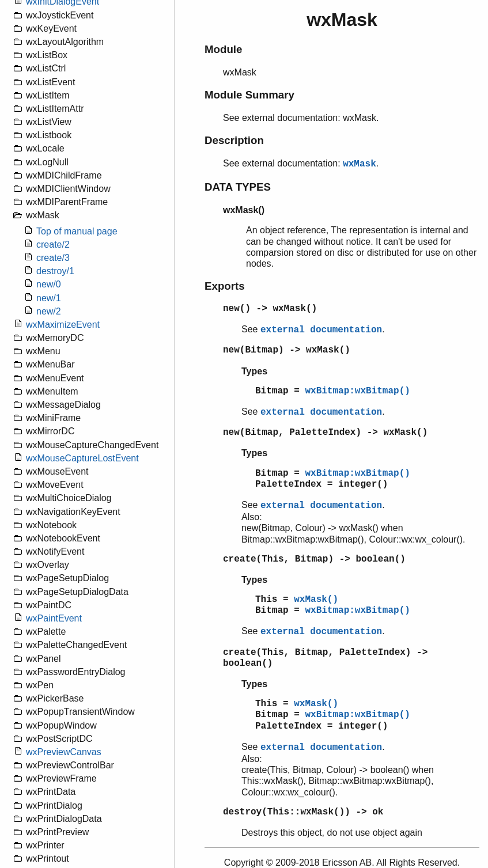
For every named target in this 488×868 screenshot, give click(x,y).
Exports (225, 286)
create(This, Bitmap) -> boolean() (314, 559)
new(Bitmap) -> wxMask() (287, 350)
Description (234, 140)
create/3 (53, 258)
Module (223, 49)
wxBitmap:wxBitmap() (357, 391)
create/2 (53, 245)
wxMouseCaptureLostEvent (82, 458)
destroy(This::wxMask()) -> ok (303, 812)
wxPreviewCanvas (64, 752)
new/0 (49, 284)
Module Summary (249, 95)
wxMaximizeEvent (63, 325)
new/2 (49, 311)
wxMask (360, 164)
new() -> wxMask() (270, 309)
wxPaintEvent (54, 618)
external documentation (321, 330)
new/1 (49, 298)
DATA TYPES (238, 187)
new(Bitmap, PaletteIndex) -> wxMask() (325, 433)
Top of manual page (77, 231)
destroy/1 (55, 271)
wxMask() (316, 600)
